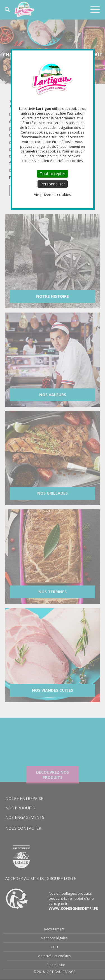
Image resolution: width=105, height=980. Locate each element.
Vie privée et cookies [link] (53, 194)
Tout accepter (53, 174)
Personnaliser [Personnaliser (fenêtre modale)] (53, 184)
